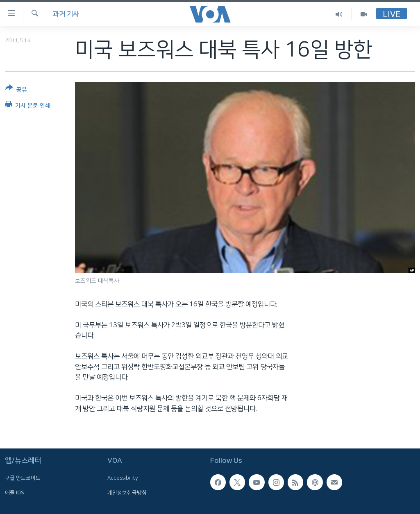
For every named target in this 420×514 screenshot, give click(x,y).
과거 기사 (66, 14)
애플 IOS (15, 493)
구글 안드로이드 (23, 478)
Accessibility (123, 478)
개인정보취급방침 (127, 493)
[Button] (16, 90)
